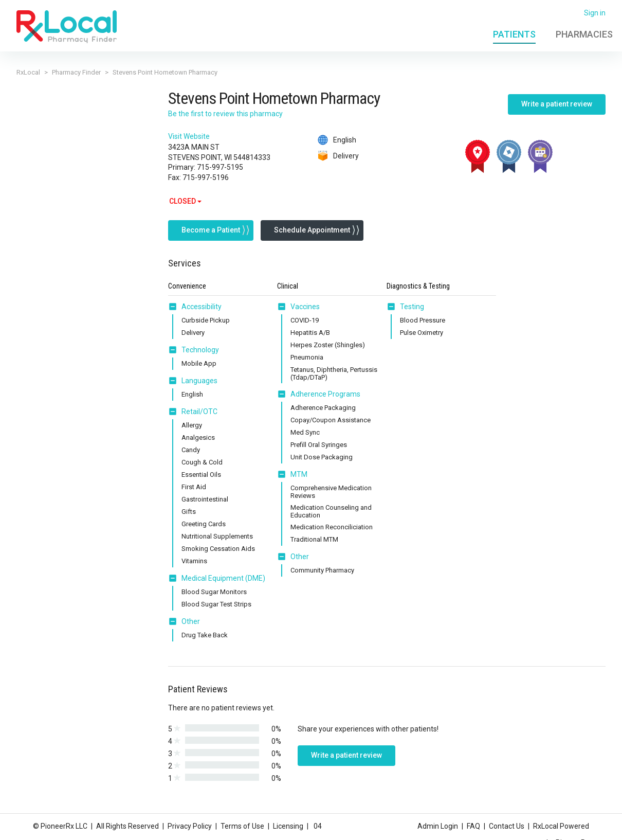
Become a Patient (211, 230)
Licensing (288, 826)
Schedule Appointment (312, 230)
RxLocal (28, 72)
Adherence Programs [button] (325, 394)
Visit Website (189, 136)
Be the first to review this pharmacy (225, 114)
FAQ (473, 826)
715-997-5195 (220, 167)
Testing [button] (412, 307)
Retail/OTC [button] (199, 412)
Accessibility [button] (202, 307)
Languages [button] (199, 381)
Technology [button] (200, 350)
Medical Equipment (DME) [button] (223, 578)
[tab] (195, 307)
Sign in (595, 13)
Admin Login (438, 826)
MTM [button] (299, 474)
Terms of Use (242, 826)
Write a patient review (557, 104)
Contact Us (507, 826)
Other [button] (191, 621)
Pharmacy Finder (76, 72)
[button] (175, 307)
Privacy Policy (190, 826)
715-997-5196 (206, 177)
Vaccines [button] (305, 307)
